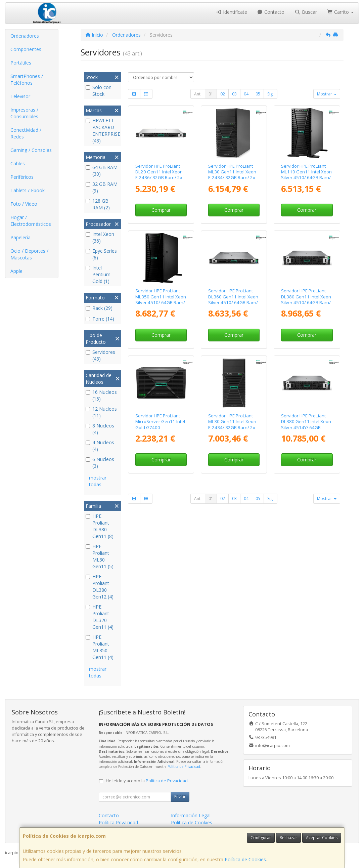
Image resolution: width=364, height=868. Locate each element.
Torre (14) (100, 319)
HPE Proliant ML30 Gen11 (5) (100, 556)
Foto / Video (24, 204)
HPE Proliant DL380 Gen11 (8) (100, 526)
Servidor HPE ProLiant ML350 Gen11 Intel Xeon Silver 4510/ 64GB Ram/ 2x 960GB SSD (161, 299)
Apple (16, 271)
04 (246, 94)
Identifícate (231, 12)
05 (258, 94)
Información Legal (191, 815)
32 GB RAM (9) (102, 187)
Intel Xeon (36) (100, 237)
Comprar (161, 210)
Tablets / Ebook (28, 190)
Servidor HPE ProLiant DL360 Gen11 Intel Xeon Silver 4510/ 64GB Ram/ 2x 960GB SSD (233, 299)
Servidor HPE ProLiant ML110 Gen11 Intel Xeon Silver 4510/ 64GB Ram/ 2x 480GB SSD (306, 175)
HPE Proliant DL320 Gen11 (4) (100, 617)
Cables (18, 163)
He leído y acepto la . (147, 781)
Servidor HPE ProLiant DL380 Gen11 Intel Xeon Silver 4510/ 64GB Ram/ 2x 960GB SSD (306, 299)
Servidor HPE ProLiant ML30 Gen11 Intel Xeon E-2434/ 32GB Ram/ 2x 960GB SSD (232, 424)
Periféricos (22, 177)
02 (223, 94)
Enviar (180, 797)
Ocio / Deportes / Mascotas (29, 254)
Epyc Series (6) (101, 254)
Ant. (198, 94)
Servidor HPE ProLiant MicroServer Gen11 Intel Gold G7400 (160, 422)
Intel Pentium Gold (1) (98, 274)
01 (211, 94)
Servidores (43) (100, 355)
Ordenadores (25, 36)
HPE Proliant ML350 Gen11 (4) (100, 647)
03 (234, 94)
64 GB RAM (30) (102, 171)
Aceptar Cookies (322, 838)
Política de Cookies (245, 859)
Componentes (26, 49)
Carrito (340, 12)
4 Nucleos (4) (100, 446)
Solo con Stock (99, 91)
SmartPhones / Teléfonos (27, 79)
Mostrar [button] (327, 94)
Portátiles (21, 63)
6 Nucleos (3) (100, 463)
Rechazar (288, 838)
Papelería (20, 237)
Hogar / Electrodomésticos (31, 221)
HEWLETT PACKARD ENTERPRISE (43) (102, 131)
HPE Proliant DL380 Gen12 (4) (100, 587)
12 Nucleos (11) (101, 412)
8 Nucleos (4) (100, 429)
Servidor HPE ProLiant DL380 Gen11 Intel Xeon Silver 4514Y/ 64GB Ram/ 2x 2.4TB (306, 424)
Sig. (270, 94)
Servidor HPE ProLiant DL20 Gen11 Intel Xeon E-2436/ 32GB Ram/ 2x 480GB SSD (159, 175)
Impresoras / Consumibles (24, 113)
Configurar (261, 838)
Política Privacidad (118, 822)
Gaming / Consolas (31, 150)
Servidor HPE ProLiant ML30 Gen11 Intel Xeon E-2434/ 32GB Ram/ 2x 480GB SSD (232, 175)
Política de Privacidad (184, 767)
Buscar (306, 12)
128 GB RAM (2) (98, 204)
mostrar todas (98, 481)
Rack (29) (99, 308)
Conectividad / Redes (26, 133)
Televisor (20, 96)
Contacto (271, 12)
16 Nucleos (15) (101, 395)
